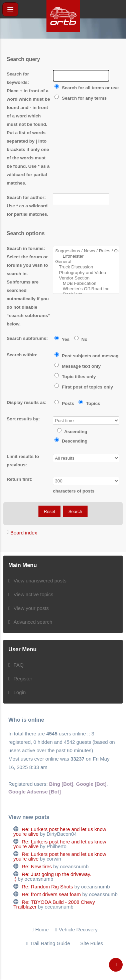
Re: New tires (37, 866)
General (86, 262)
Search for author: (26, 197)
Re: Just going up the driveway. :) (52, 876)
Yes (62, 339)
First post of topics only (84, 387)
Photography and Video (86, 273)
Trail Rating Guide (50, 943)
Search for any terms (81, 98)
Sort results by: (23, 419)
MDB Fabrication (86, 283)
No (81, 339)
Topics (89, 403)
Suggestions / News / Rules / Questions (86, 251)
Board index (24, 533)
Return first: (20, 479)
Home (42, 930)
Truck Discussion (86, 267)
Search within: (22, 355)
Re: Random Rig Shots (47, 887)
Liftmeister (86, 256)
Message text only (78, 366)
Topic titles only (75, 377)
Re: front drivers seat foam (51, 894)
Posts (64, 403)
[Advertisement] (63, 47)
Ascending (72, 432)
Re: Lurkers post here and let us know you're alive (60, 832)
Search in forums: (26, 248)
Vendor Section (86, 278)
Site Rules (92, 943)
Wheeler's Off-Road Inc (86, 289)
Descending (71, 441)
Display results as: (27, 402)
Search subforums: (27, 338)
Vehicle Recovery (78, 930)
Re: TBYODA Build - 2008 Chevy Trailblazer (54, 904)
